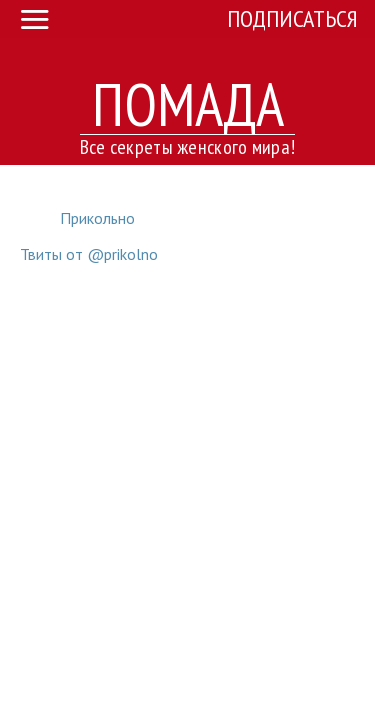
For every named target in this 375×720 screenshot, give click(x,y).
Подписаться (292, 18)
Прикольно (97, 218)
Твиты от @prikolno (89, 254)
